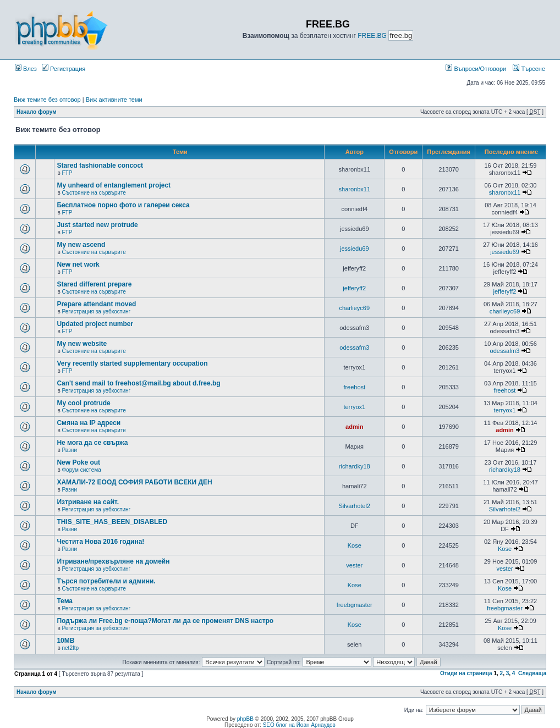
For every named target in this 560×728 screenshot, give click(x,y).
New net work (78, 264)
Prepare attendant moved (96, 304)
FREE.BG (372, 36)
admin (354, 427)
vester (354, 565)
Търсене (529, 69)
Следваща (532, 673)
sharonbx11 (355, 189)
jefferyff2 (354, 288)
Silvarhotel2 (355, 506)
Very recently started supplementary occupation (132, 363)
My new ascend (81, 245)
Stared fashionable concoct (100, 166)
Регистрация (64, 69)
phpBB (245, 719)
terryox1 (354, 407)
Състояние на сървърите (94, 193)
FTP (67, 173)
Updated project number (95, 324)
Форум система (81, 470)
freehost (354, 387)
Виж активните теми (114, 100)
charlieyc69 (354, 308)
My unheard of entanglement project (114, 185)
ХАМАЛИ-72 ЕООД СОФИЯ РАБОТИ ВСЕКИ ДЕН (134, 482)
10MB (65, 641)
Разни (69, 450)
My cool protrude (83, 403)
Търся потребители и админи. (106, 581)
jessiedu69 (355, 249)
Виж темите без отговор (47, 100)
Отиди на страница (466, 673)
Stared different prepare (94, 284)
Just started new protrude (97, 225)
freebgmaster (355, 605)
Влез (26, 69)
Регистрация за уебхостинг (96, 311)
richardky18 (355, 466)
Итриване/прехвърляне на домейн (113, 561)
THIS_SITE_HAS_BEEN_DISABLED (112, 522)
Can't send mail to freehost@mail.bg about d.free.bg (138, 383)
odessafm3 (354, 348)
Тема (65, 601)
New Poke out (78, 462)
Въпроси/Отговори (476, 69)
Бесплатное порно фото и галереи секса (123, 205)
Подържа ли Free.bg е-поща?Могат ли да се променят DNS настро (165, 621)
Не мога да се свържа (92, 443)
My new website (82, 344)
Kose (355, 545)
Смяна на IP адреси (89, 423)
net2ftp (70, 648)
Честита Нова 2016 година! (100, 542)
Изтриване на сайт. (88, 502)
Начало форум (37, 112)
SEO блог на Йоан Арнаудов (299, 725)
